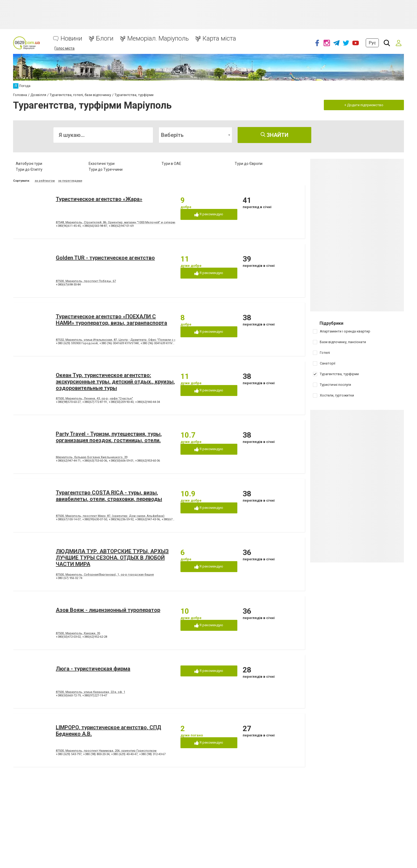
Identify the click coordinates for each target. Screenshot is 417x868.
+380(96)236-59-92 (121, 519)
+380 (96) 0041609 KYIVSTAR (119, 343)
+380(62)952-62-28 (95, 637)
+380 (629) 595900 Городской (77, 343)
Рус (372, 43)
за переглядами (70, 181)
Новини (71, 39)
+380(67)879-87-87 (174, 519)
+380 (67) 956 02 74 (69, 578)
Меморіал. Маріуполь (158, 39)
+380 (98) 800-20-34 (96, 754)
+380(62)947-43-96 (147, 519)
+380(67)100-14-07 (68, 519)
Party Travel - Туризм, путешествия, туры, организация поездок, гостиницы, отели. (109, 437)
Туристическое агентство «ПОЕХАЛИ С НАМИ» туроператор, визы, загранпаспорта (111, 320)
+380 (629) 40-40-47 (124, 754)
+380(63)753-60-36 (95, 461)
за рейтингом (45, 181)
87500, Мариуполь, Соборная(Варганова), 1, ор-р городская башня (105, 575)
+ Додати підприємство (364, 105)
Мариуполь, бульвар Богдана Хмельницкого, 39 (92, 457)
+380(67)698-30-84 (68, 285)
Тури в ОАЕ (171, 164)
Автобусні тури (29, 164)
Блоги (105, 39)
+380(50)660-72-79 (68, 695)
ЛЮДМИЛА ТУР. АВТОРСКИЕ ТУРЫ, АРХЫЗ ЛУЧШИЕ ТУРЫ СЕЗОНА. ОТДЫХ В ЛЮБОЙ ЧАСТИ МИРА (112, 558)
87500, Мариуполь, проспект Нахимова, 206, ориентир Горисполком (106, 751)
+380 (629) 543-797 (69, 754)
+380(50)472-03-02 (68, 637)
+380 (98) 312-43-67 (152, 754)
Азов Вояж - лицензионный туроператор (108, 610)
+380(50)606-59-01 (121, 461)
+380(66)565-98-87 (95, 226)
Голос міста (64, 48)
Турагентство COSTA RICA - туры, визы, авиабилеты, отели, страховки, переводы (109, 496)
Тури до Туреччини (106, 169)
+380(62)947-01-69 (121, 226)
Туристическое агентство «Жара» (99, 199)
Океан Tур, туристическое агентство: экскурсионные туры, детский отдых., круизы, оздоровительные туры (115, 382)
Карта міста (219, 39)
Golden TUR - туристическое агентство (105, 258)
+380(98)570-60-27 (68, 402)
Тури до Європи (249, 164)
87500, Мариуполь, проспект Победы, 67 (86, 281)
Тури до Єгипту (29, 169)
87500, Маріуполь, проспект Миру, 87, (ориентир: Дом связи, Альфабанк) (110, 516)
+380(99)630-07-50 (95, 519)
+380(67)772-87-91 (95, 402)
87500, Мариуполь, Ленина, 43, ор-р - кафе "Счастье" (94, 399)
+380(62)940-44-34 (147, 402)
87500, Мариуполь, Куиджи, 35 (78, 633)
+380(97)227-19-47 (95, 695)
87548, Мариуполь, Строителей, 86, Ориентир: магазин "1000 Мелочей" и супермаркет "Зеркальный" (130, 222)
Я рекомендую (209, 214)
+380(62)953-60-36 (147, 461)
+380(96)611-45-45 (68, 226)
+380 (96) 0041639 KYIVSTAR (160, 343)
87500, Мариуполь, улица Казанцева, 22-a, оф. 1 (91, 692)
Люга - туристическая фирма (93, 669)
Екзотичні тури (102, 164)
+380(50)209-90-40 (121, 402)
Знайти (274, 135)
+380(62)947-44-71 (68, 461)
